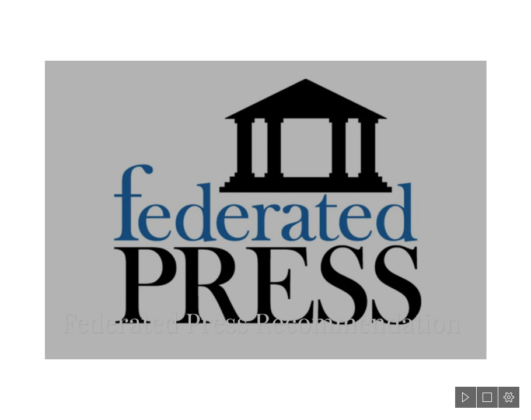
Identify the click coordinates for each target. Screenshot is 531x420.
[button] (466, 397)
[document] (265, 210)
